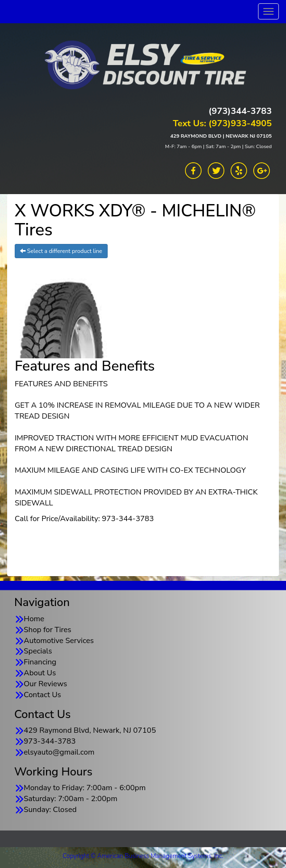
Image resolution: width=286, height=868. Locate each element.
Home (34, 619)
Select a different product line (61, 251)
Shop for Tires (47, 630)
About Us (40, 673)
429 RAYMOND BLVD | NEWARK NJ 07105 (221, 136)
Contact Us (42, 695)
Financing (40, 662)
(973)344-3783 (240, 111)
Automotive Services (59, 641)
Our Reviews (45, 684)
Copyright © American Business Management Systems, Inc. (143, 856)
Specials (38, 651)
